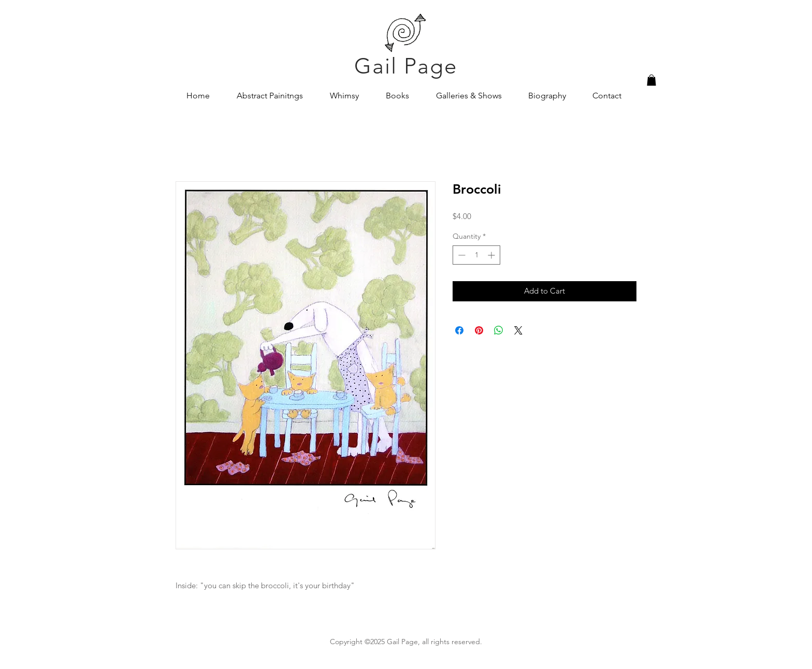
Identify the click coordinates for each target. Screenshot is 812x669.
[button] (651, 80)
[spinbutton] (476, 255)
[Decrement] (461, 255)
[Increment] (492, 255)
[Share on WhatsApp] (499, 330)
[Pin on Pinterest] (479, 330)
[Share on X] (518, 330)
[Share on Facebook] (459, 330)
